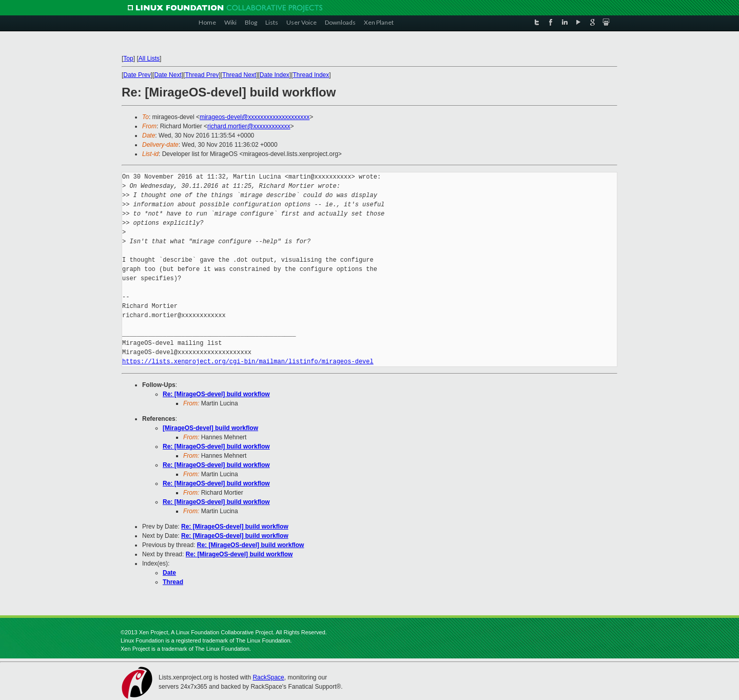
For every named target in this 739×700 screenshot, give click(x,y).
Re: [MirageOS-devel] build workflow (216, 394)
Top (128, 59)
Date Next (168, 75)
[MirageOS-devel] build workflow (210, 428)
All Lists (149, 59)
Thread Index (311, 75)
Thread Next (239, 75)
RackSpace (268, 677)
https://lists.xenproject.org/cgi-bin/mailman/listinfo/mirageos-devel (248, 362)
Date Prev (137, 75)
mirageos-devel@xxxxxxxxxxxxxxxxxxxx (255, 117)
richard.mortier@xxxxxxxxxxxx (249, 126)
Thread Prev (202, 75)
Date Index (275, 75)
